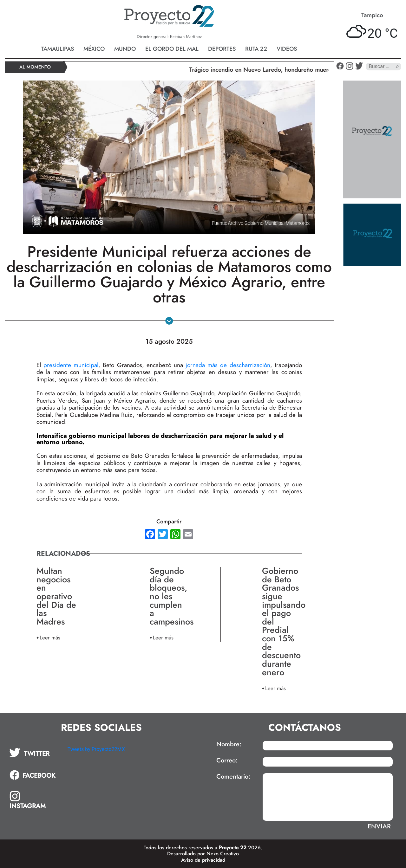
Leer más (50, 637)
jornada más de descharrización (227, 365)
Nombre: (229, 744)
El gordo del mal (172, 49)
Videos (287, 49)
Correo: (227, 761)
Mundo (125, 49)
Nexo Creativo (223, 854)
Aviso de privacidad (203, 860)
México (94, 49)
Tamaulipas (58, 49)
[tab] (34, 753)
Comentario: (233, 777)
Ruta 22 (256, 49)
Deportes (222, 49)
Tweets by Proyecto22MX (96, 749)
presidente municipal (70, 365)
